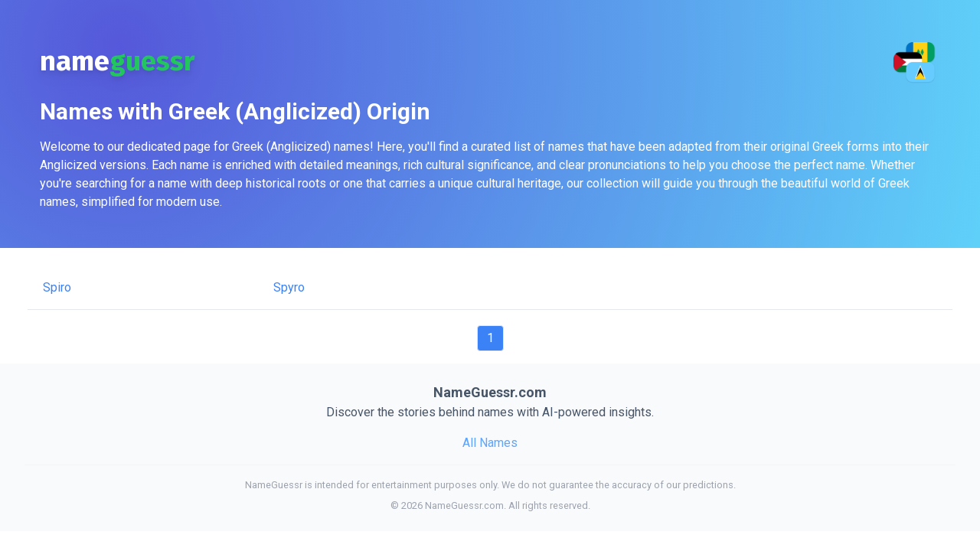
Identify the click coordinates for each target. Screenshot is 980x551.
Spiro (57, 287)
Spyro (289, 287)
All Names (490, 443)
